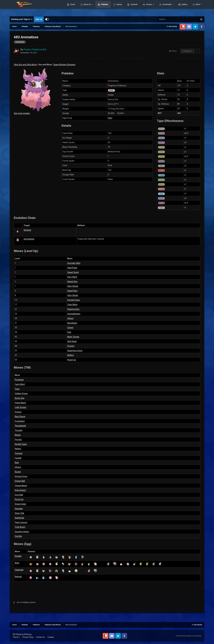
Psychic (71, 346)
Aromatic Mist (74, 263)
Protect (18, 412)
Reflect (71, 355)
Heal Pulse (72, 268)
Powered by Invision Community (189, 636)
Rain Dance (20, 417)
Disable (18, 556)
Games (133, 7)
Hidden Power (21, 393)
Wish (17, 563)
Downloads (181, 7)
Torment (19, 453)
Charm (70, 328)
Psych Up (72, 360)
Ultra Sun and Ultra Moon (25, 65)
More (198, 7)
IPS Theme (17, 634)
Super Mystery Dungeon (64, 65)
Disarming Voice (75, 351)
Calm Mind (72, 305)
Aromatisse (29, 239)
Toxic (17, 389)
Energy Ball (20, 481)
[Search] (167, 19)
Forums (163, 7)
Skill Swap (72, 341)
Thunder (19, 430)
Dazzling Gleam (22, 532)
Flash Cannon (21, 522)
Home (87, 7)
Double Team (21, 444)
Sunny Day (20, 398)
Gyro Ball (19, 495)
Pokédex (119, 7)
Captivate (19, 570)
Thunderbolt (20, 426)
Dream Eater (20, 504)
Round (18, 472)
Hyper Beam (20, 403)
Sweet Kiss (72, 282)
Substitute (19, 518)
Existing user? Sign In (22, 19)
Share (173, 51)
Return (18, 435)
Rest (17, 463)
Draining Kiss (73, 309)
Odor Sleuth (73, 286)
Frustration (20, 421)
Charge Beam (21, 486)
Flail (69, 332)
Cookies (51, 637)
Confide (18, 536)
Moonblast (72, 323)
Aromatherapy (74, 314)
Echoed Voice (74, 300)
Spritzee (27, 230)
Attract (70, 318)
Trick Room (20, 527)
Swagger (19, 509)
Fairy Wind (72, 277)
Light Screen (20, 407)
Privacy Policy (28, 637)
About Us (101, 7)
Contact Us (40, 637)
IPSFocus (28, 634)
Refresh (18, 577)
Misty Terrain (73, 337)
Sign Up (39, 19)
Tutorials (148, 7)
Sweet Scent (73, 272)
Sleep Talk (19, 513)
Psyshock (19, 380)
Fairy (110, 118)
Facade (18, 458)
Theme (16, 637)
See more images (22, 113)
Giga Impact (20, 490)
